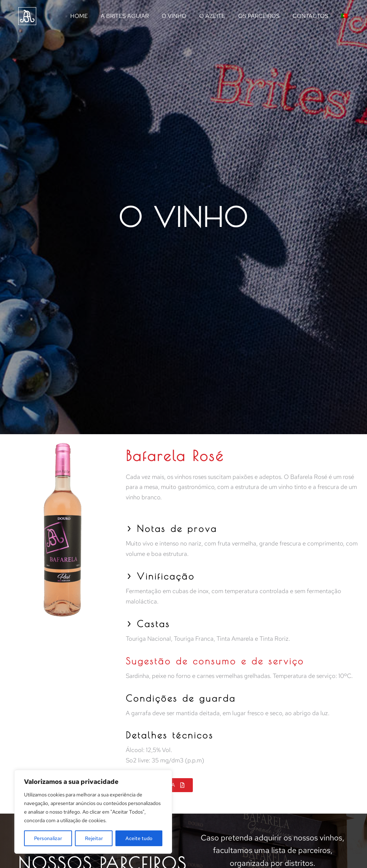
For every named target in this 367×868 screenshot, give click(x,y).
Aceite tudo (139, 838)
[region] (93, 812)
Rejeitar (94, 838)
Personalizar (48, 838)
